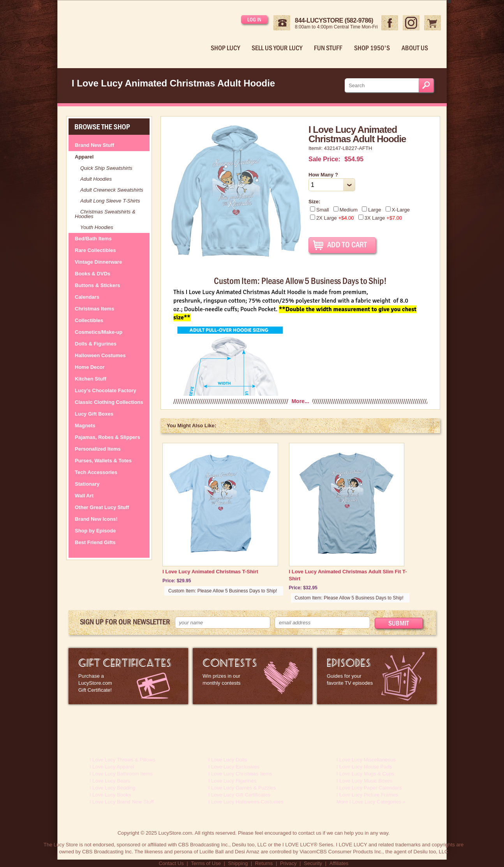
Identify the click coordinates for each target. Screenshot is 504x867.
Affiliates (339, 863)
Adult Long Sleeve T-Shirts (110, 201)
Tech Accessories (96, 472)
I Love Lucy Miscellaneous (366, 760)
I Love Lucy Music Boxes (365, 781)
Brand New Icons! (96, 519)
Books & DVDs (93, 274)
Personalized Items (98, 449)
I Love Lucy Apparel (112, 767)
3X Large (380, 218)
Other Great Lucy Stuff (102, 507)
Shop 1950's (372, 48)
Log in (254, 19)
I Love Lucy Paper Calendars (369, 788)
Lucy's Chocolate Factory (106, 390)
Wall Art (84, 496)
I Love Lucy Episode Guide (377, 676)
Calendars (87, 297)
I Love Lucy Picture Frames (367, 795)
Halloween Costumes (100, 355)
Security (313, 863)
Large (371, 210)
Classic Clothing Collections (109, 402)
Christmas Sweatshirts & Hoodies (105, 214)
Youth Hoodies (97, 227)
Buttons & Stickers (97, 285)
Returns (264, 863)
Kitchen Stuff (91, 379)
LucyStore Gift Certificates (128, 676)
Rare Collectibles (95, 250)
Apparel (84, 157)
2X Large (332, 218)
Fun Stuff (328, 48)
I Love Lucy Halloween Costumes (246, 802)
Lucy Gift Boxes (94, 414)
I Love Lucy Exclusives (234, 767)
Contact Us (171, 863)
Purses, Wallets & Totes (103, 461)
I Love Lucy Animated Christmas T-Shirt (210, 572)
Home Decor (90, 367)
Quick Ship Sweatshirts (106, 168)
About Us (415, 48)
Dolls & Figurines (96, 344)
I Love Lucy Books (110, 795)
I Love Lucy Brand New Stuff (122, 802)
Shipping (238, 863)
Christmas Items (94, 309)
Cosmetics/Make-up (99, 332)
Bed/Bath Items (93, 239)
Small (320, 210)
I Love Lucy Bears (110, 781)
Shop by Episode (95, 531)
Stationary (87, 484)
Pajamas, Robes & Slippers (107, 437)
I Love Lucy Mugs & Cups (365, 774)
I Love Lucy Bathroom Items (121, 774)
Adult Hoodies (96, 179)
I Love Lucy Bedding (113, 788)
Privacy (288, 863)
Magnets (85, 426)
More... (300, 401)
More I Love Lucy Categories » (371, 802)
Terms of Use (206, 863)
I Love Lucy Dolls (228, 760)
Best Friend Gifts (95, 542)
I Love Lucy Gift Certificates (239, 795)
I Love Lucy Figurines (233, 781)
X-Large (398, 210)
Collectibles (89, 320)
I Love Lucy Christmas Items (240, 774)
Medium (345, 210)
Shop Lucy (225, 48)
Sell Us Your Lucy (277, 48)
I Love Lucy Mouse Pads (364, 767)
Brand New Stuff (94, 145)
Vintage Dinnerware (98, 262)
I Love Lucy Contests (253, 676)
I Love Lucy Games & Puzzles (242, 788)
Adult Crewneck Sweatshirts (112, 190)
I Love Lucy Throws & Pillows (122, 760)
